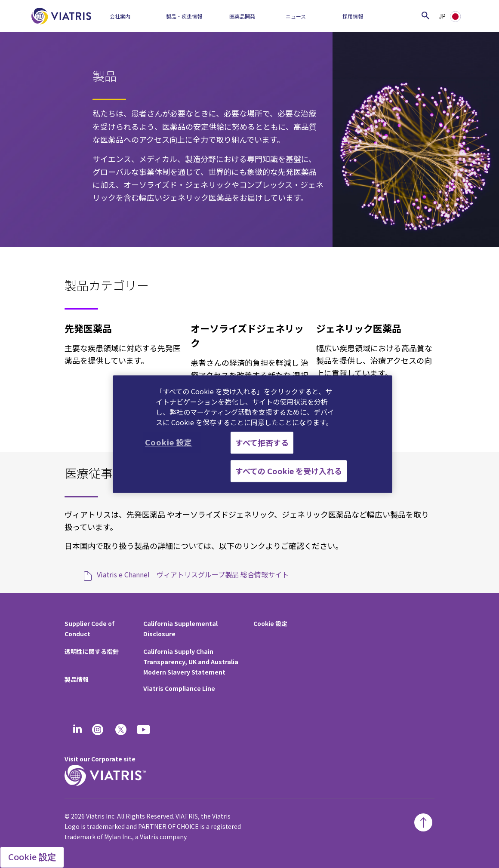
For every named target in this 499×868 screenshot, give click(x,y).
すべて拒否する (262, 442)
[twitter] (121, 730)
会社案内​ (120, 16)
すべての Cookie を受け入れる (289, 471)
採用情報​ (353, 16)
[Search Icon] (425, 15)
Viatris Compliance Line (179, 688)
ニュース (296, 16)
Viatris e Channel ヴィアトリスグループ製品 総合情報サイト (193, 574)
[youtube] (144, 730)
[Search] (404, 15)
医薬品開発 (242, 16)
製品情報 (77, 679)
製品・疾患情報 (184, 16)
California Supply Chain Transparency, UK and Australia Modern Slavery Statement (191, 662)
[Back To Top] (423, 822)
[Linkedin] (77, 730)
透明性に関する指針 (92, 651)
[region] (253, 434)
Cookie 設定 (270, 623)
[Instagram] (98, 730)
